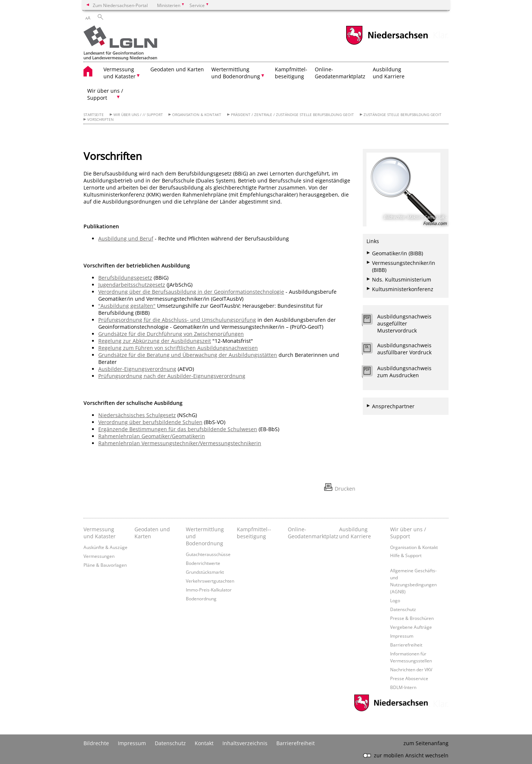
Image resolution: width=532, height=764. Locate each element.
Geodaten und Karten (177, 69)
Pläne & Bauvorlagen (105, 565)
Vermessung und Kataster (100, 533)
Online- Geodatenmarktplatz (340, 73)
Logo (395, 600)
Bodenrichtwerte (203, 563)
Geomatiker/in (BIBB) (398, 253)
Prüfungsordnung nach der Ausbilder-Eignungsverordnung (172, 376)
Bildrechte (96, 743)
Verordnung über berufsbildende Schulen (150, 422)
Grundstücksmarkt (205, 572)
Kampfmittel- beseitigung (291, 73)
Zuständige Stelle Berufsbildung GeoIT (403, 115)
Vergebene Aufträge (411, 627)
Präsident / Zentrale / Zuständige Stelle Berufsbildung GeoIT (292, 115)
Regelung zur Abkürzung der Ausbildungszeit (155, 341)
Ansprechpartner (393, 406)
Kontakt (204, 743)
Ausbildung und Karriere (389, 73)
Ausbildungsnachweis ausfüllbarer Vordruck (404, 349)
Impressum (402, 636)
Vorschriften (100, 120)
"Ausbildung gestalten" (127, 306)
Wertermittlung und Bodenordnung (205, 536)
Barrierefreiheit (406, 645)
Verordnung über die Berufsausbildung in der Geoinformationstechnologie (191, 292)
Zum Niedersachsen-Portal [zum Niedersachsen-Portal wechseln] (120, 5)
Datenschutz (403, 609)
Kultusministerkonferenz (403, 289)
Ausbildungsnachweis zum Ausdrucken (404, 372)
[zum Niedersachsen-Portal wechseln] (387, 44)
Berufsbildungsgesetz (125, 278)
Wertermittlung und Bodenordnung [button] (236, 73)
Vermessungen (99, 556)
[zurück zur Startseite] (120, 44)
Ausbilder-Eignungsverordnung (137, 369)
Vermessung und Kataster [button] (120, 73)
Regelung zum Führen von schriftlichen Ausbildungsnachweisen (178, 348)
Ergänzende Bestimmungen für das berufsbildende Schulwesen (178, 429)
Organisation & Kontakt (197, 115)
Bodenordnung (201, 598)
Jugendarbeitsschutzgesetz (132, 285)
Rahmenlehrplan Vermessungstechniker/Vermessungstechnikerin (180, 443)
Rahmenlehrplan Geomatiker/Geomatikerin (152, 436)
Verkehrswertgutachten (210, 581)
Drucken (345, 489)
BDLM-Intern (403, 687)
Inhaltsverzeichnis (245, 743)
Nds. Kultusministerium (402, 279)
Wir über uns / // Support (138, 115)
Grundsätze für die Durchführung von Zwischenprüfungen (171, 334)
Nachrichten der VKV (411, 669)
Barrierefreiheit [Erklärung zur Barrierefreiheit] (296, 743)
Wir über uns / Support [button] (105, 94)
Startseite (94, 115)
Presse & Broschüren (412, 618)
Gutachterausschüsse (208, 554)
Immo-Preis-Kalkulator (209, 590)
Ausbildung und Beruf (126, 238)
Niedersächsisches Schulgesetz (137, 415)
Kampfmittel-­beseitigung (254, 533)
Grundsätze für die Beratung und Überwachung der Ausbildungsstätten (188, 355)
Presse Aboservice (409, 678)
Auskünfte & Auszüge (105, 547)
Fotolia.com (435, 223)
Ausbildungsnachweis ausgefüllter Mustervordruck (404, 323)
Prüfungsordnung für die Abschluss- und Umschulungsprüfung (177, 320)
